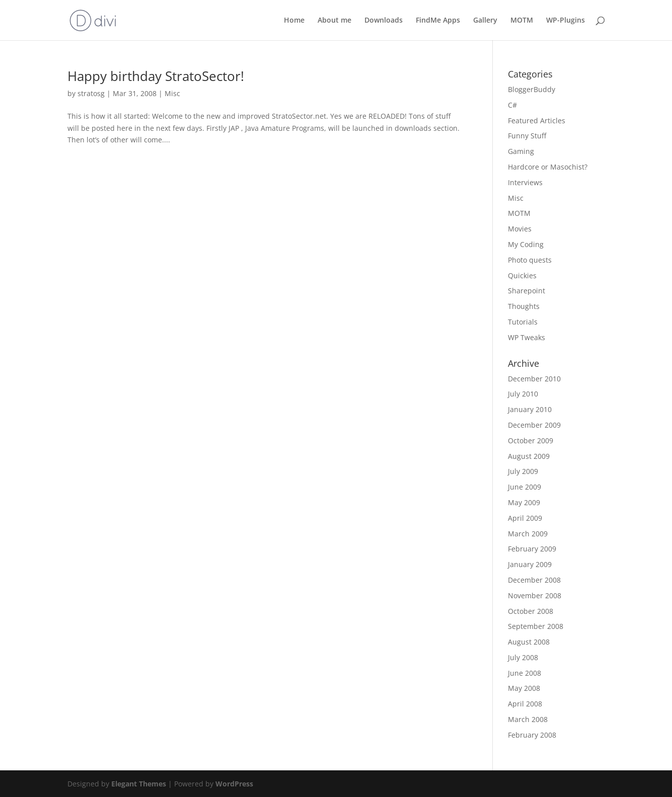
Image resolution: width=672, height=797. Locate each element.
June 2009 (525, 487)
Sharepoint (527, 291)
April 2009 (525, 518)
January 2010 (530, 409)
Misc (172, 93)
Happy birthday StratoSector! (156, 76)
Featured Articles (537, 121)
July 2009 (523, 471)
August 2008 (529, 642)
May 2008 (524, 688)
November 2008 (535, 595)
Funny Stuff (527, 136)
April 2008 (525, 704)
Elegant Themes (139, 784)
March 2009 (528, 534)
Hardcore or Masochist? (548, 167)
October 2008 (531, 611)
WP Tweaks (527, 337)
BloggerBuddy (532, 89)
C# (512, 105)
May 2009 (524, 502)
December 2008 (534, 580)
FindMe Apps (438, 21)
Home (294, 21)
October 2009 (531, 441)
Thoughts (524, 306)
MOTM (522, 21)
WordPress (234, 784)
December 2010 (534, 379)
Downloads (384, 21)
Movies (520, 229)
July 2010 (523, 394)
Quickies (522, 275)
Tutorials (523, 322)
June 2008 (525, 673)
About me (334, 21)
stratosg (91, 93)
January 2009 (530, 564)
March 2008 (528, 719)
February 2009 (532, 549)
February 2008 (532, 735)
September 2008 (536, 626)
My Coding (526, 244)
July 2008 (523, 657)
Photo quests (530, 260)
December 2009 (534, 425)
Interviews (525, 182)
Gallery (485, 21)
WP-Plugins (566, 21)
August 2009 (529, 456)
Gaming (521, 151)
